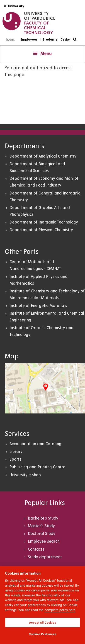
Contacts (36, 549)
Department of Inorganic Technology (44, 222)
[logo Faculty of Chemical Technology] (29, 23)
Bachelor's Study (43, 518)
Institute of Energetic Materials (38, 306)
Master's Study (41, 526)
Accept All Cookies (42, 623)
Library (16, 452)
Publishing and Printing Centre (37, 467)
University (14, 6)
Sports (15, 459)
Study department (45, 557)
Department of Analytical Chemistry (43, 156)
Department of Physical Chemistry (41, 230)
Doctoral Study (42, 534)
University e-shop (25, 475)
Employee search (44, 541)
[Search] (76, 40)
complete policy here (60, 610)
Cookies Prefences (42, 634)
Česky (65, 39)
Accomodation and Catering (35, 444)
